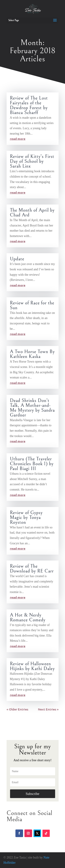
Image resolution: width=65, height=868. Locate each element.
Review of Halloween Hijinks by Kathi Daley (32, 666)
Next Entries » (48, 709)
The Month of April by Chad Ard (32, 213)
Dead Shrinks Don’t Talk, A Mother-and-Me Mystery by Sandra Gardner (32, 408)
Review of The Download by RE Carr (32, 569)
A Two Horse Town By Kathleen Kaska (32, 354)
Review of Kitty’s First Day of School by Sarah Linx (32, 161)
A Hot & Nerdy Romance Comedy (28, 618)
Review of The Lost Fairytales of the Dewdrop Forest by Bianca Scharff (29, 105)
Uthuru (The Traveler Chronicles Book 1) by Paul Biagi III (32, 464)
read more (18, 139)
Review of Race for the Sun (32, 305)
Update (17, 259)
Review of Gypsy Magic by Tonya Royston (26, 518)
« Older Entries (17, 709)
